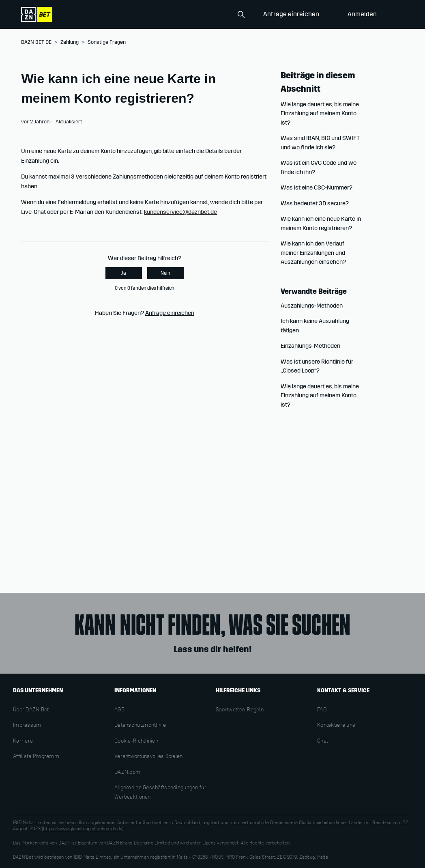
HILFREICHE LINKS (238, 690)
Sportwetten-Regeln (240, 710)
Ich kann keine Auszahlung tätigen (315, 326)
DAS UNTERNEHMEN (38, 690)
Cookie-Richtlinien (136, 741)
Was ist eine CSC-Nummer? (317, 187)
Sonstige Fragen (107, 42)
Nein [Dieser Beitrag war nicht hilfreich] (165, 273)
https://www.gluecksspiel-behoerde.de (83, 829)
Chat (323, 741)
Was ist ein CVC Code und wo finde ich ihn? (319, 167)
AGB (119, 710)
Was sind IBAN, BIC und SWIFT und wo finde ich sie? (320, 143)
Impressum (27, 726)
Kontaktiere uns (336, 726)
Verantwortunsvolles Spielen (149, 757)
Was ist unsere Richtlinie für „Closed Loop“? (317, 366)
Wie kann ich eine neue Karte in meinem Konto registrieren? (321, 223)
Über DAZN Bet (31, 710)
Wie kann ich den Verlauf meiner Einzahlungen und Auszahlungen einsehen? (313, 253)
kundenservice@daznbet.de (180, 212)
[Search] (208, 15)
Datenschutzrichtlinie (140, 726)
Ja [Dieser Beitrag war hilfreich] (124, 273)
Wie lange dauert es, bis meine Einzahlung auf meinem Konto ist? (320, 113)
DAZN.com (127, 773)
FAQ (322, 710)
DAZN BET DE (36, 42)
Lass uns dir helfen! (212, 649)
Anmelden (362, 14)
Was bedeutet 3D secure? (315, 203)
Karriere (23, 741)
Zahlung (70, 42)
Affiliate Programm (36, 757)
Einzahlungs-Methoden (310, 346)
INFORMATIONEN (135, 690)
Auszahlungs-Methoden (312, 306)
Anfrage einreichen (291, 14)
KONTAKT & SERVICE (343, 690)
